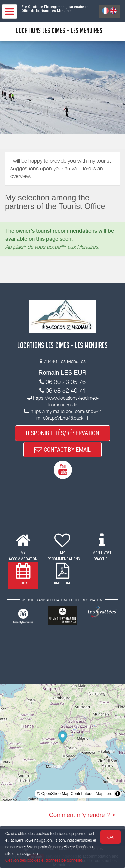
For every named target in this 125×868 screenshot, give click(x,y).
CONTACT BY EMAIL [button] (62, 449)
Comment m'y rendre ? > (82, 815)
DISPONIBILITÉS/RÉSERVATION (63, 433)
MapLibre (104, 794)
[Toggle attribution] (118, 794)
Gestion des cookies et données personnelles (44, 860)
